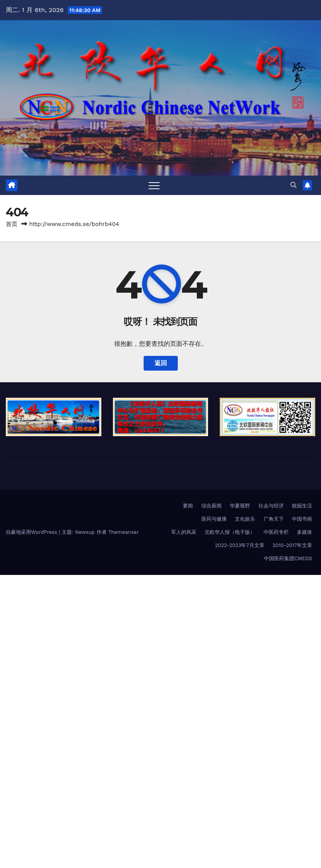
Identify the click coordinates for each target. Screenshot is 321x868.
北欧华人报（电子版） (230, 532)
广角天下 (274, 519)
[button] (293, 185)
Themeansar (123, 532)
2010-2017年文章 (292, 545)
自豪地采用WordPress (32, 532)
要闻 (188, 506)
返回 (161, 363)
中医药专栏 (276, 532)
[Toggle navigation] (154, 185)
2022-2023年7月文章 (240, 545)
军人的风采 (184, 532)
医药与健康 (214, 519)
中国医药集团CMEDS (288, 558)
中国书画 (302, 519)
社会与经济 (271, 506)
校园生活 (302, 506)
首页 (12, 224)
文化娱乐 (245, 519)
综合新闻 (212, 506)
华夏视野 (240, 506)
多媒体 (305, 532)
